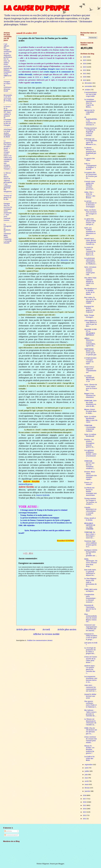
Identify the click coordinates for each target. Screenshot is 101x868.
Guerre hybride (43, 495)
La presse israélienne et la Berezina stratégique (90, 204)
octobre (88, 90)
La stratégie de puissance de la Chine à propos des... (90, 651)
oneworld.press (25, 484)
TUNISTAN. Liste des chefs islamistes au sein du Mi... (90, 403)
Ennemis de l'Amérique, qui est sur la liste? (90, 608)
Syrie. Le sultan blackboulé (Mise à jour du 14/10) (91, 419)
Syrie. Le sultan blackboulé (90, 435)
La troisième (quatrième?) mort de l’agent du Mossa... (90, 103)
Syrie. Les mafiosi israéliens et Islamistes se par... (90, 232)
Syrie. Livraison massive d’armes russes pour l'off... (90, 271)
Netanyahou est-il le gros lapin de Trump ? (8, 99)
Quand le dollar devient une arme (90, 696)
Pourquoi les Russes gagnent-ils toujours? (90, 309)
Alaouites (64, 260)
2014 (85, 809)
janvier (88, 791)
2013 (85, 812)
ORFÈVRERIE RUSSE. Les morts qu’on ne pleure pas (90, 352)
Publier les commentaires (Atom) (40, 640)
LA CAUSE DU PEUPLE (36, 9)
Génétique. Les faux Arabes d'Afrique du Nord (8, 133)
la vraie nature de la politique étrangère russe (42, 69)
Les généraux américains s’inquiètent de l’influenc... (91, 261)
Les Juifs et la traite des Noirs (89, 758)
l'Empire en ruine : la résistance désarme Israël (8, 86)
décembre (89, 83)
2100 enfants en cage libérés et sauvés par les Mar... (91, 323)
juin (86, 775)
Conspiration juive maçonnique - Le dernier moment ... (90, 598)
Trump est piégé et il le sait (8, 197)
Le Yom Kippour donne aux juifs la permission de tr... (91, 582)
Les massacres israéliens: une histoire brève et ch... (91, 679)
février (87, 788)
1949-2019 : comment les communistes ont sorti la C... (91, 688)
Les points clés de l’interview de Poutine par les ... (91, 175)
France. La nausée (88, 484)
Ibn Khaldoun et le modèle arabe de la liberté (91, 291)
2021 (85, 74)
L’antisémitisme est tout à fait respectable (91, 94)
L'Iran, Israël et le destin (90, 519)
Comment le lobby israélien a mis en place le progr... (91, 637)
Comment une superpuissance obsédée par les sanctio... (91, 628)
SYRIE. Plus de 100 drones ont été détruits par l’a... (91, 731)
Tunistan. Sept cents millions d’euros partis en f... (91, 544)
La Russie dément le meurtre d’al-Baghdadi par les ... (90, 151)
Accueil (46, 629)
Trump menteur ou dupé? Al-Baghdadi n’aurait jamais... (91, 132)
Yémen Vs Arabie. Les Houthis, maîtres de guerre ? (89, 750)
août (87, 768)
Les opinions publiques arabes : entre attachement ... (90, 454)
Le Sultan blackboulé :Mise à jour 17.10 (90, 379)
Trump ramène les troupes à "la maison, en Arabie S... (91, 501)
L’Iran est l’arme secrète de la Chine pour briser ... (91, 660)
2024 (85, 64)
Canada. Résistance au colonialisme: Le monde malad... (90, 511)
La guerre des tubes (90, 159)
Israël (46, 77)
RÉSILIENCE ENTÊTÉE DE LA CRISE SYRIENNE (90, 526)
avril (87, 781)
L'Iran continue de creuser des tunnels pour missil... (91, 740)
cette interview (36, 83)
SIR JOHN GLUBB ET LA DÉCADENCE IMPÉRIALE (90, 332)
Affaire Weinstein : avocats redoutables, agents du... (90, 342)
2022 (85, 70)
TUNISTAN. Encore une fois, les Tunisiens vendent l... (89, 465)
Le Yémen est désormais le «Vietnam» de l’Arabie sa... (90, 722)
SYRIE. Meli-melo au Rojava (91, 590)
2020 (85, 77)
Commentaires (11, 835)
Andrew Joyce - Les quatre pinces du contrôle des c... (90, 669)
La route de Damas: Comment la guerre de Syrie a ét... (90, 251)
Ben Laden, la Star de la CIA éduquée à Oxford (90, 300)
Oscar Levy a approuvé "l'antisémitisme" (90, 370)
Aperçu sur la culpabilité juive (89, 112)
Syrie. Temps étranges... (89, 316)
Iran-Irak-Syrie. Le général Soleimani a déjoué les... (90, 572)
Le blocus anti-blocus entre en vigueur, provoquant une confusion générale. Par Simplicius (8, 182)
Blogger (61, 864)
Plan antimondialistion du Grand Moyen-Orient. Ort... (91, 618)
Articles (8, 831)
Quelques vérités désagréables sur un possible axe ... (91, 553)
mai (86, 778)
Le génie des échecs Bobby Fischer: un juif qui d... (90, 222)
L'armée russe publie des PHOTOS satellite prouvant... (90, 185)
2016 (85, 802)
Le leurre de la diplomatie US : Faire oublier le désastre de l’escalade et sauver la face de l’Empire (8, 116)
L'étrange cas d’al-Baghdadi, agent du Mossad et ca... (91, 142)
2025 (85, 60)
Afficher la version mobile (46, 634)
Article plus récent (26, 629)
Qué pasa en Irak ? (91, 644)
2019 (85, 80)
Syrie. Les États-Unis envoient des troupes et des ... (90, 213)
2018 (85, 795)
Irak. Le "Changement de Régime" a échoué (90, 166)
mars (87, 784)
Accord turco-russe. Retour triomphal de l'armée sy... (90, 241)
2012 (85, 815)
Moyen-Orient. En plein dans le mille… (90, 411)
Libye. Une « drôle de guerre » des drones (90, 195)
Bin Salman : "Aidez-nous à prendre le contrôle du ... (90, 713)
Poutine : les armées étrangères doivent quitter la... (89, 443)
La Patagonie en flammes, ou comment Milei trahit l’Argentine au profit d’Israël (8, 234)
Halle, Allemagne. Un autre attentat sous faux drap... (91, 563)
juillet (87, 771)
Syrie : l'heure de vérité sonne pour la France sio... (91, 387)
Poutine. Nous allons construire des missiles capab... (91, 475)
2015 (85, 805)
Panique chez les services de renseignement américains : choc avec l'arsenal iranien (8, 212)
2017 (85, 799)
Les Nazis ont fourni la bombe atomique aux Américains (91, 491)
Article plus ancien (67, 629)
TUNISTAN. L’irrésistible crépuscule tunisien (90, 428)
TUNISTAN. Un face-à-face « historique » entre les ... (90, 535)
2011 (85, 819)
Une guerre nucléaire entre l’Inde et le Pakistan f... (91, 704)
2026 (85, 57)
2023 (85, 67)
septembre (89, 765)
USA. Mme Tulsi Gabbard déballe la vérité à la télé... (90, 282)
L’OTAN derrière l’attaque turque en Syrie (90, 361)
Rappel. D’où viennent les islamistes (90, 395)
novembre (89, 86)
